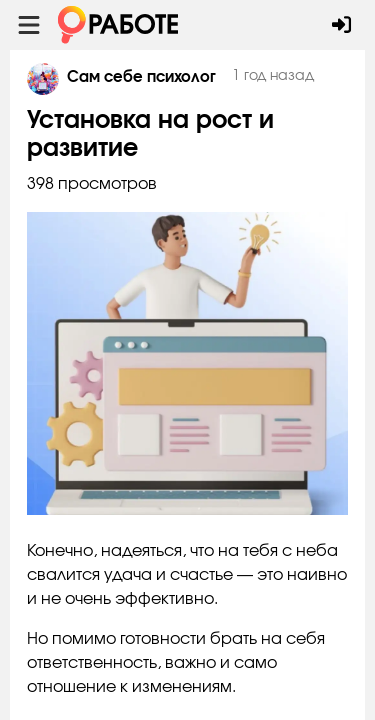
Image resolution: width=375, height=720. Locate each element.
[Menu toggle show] (29, 25)
